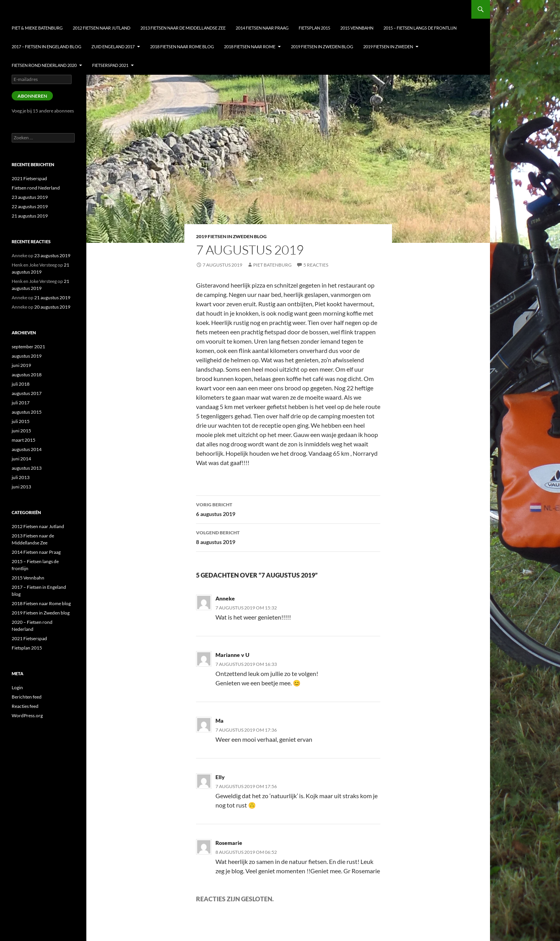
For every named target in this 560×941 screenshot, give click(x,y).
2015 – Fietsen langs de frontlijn (420, 28)
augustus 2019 (27, 356)
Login (17, 687)
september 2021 (28, 347)
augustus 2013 (27, 468)
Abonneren (32, 96)
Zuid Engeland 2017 (113, 47)
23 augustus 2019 (30, 197)
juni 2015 (21, 431)
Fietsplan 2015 (314, 28)
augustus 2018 (27, 375)
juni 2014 (21, 459)
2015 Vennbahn (357, 28)
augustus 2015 (27, 412)
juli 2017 (21, 403)
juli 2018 (21, 384)
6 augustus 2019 (288, 509)
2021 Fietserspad (29, 178)
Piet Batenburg (272, 265)
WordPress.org (27, 715)
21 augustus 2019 (30, 216)
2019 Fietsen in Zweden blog (322, 47)
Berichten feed (27, 697)
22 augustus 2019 (30, 206)
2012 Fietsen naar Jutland (101, 28)
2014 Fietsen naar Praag (262, 28)
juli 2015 (21, 421)
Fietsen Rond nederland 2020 (44, 65)
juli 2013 (21, 477)
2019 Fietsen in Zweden (388, 47)
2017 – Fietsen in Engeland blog (46, 47)
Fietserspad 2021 (110, 65)
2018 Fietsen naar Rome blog (182, 47)
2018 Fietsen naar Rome (250, 47)
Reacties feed (25, 706)
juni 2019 (21, 365)
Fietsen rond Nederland (36, 188)
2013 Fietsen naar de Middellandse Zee (183, 28)
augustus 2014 (27, 449)
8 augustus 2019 (288, 537)
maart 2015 (24, 440)
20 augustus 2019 (52, 307)
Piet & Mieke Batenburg (37, 28)
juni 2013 (21, 487)
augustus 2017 (27, 393)
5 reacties (316, 265)
